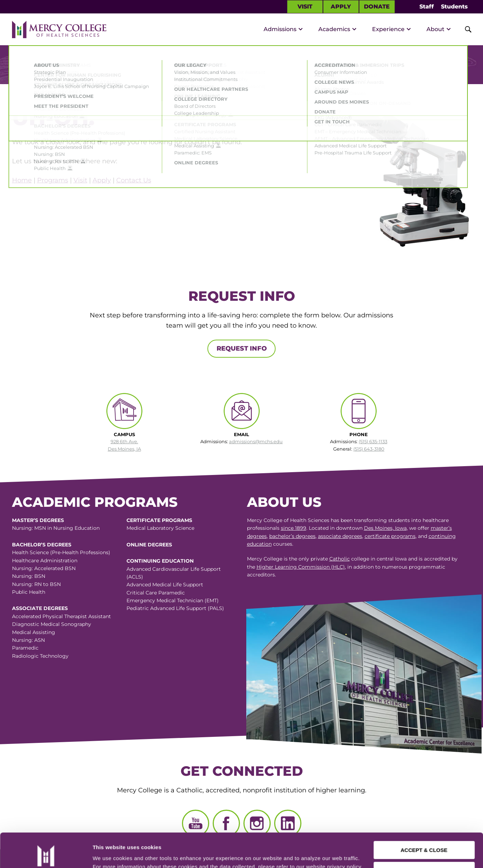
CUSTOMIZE (424, 838)
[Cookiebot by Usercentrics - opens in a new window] (46, 854)
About (435, 29)
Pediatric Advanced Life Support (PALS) (175, 608)
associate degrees (340, 536)
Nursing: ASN (28, 640)
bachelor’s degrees (292, 536)
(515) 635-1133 (373, 441)
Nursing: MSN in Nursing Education (56, 528)
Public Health (29, 592)
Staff (427, 7)
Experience (388, 29)
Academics (334, 29)
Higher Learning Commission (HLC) (301, 567)
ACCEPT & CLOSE (424, 818)
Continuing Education (160, 561)
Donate (377, 7)
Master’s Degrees (38, 520)
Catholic (340, 559)
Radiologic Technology (40, 656)
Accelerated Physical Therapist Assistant (61, 616)
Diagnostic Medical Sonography (52, 624)
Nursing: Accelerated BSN (44, 568)
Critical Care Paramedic (156, 593)
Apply (341, 7)
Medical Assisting (34, 632)
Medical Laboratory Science (160, 528)
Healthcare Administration (45, 561)
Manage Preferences (119, 854)
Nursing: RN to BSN (36, 584)
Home (22, 180)
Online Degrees (149, 545)
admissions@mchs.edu (256, 441)
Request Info (242, 348)
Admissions (280, 29)
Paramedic (25, 648)
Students (454, 7)
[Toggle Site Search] (464, 29)
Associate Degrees (40, 608)
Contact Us (134, 180)
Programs (53, 180)
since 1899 (294, 528)
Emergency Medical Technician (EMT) (173, 600)
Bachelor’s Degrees (42, 545)
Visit (305, 7)
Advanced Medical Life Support (165, 585)
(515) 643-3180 (369, 449)
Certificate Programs (159, 520)
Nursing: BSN (29, 576)
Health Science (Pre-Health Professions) (61, 552)
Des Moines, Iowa (385, 528)
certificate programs (390, 536)
